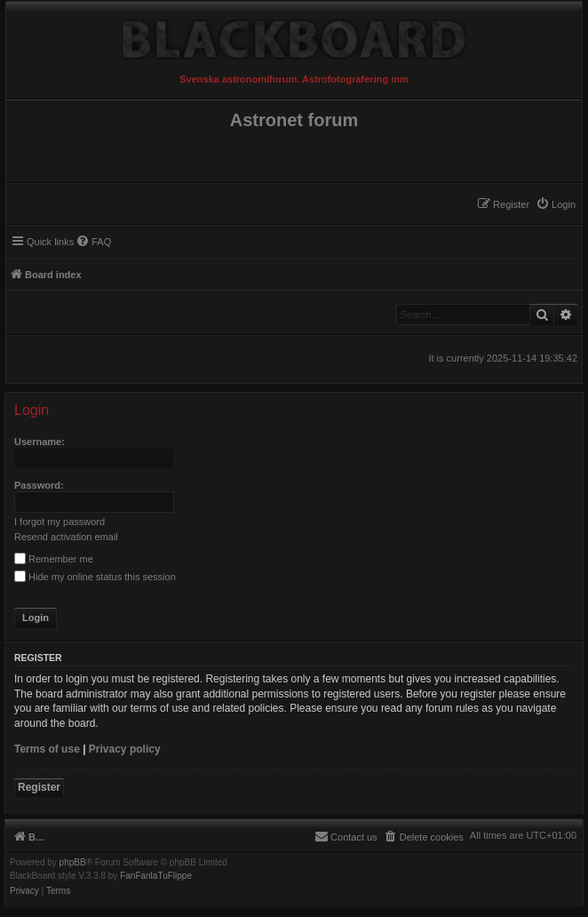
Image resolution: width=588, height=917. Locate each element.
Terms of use (47, 749)
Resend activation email (66, 537)
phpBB (73, 863)
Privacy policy (125, 749)
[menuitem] (556, 204)
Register (39, 787)
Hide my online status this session (95, 577)
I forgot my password (60, 522)
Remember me (54, 559)
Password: (39, 485)
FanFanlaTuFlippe (156, 876)
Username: (40, 442)
